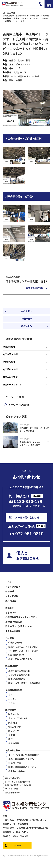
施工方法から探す (11, 354)
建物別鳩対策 (12, 666)
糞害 (16, 72)
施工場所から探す (11, 369)
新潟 (28, 60)
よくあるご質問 (13, 631)
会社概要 (10, 638)
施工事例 (11, 13)
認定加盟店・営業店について (19, 626)
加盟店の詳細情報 (35, 288)
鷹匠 (10, 739)
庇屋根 (19, 80)
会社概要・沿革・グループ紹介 (23, 651)
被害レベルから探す (12, 384)
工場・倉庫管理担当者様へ (21, 759)
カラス (12, 694)
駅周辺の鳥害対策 (17, 679)
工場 (18, 68)
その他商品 (14, 743)
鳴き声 (23, 72)
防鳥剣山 (13, 722)
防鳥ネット (14, 714)
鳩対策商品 (11, 710)
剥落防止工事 (15, 763)
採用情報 (17, 845)
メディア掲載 (12, 596)
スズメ (12, 703)
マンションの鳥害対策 (19, 675)
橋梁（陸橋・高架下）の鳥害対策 (24, 683)
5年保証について (16, 655)
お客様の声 (11, 612)
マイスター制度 (11, 789)
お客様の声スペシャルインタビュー (22, 617)
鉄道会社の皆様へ (17, 771)
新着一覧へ (28, 318)
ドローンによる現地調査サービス (19, 782)
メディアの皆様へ (12, 778)
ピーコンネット (23, 64)
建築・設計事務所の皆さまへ (22, 767)
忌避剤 (12, 735)
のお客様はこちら (28, 555)
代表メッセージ (16, 642)
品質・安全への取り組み (20, 659)
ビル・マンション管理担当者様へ (24, 755)
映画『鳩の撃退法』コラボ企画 (18, 785)
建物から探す (9, 362)
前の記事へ (26, 311)
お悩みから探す (10, 377)
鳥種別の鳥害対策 (14, 622)
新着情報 (10, 591)
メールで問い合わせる (27, 517)
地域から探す (9, 347)
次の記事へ (26, 326)
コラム (9, 582)
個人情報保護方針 (12, 792)
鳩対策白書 (11, 601)
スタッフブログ (13, 587)
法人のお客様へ (13, 750)
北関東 (21, 60)
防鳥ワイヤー (15, 731)
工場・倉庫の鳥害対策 (19, 671)
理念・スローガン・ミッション (23, 647)
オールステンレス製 (18, 718)
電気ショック (15, 727)
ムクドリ (13, 698)
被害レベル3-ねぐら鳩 (28, 76)
